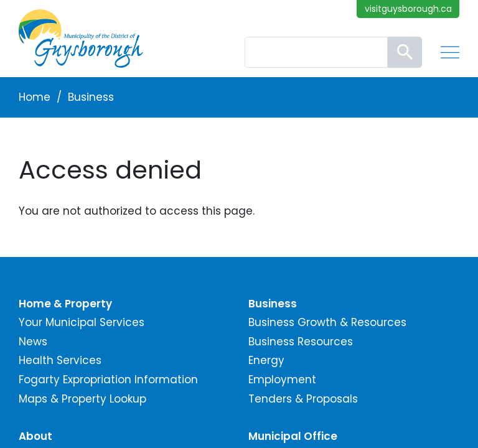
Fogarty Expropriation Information (108, 380)
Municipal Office (293, 436)
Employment (282, 380)
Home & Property (65, 304)
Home (35, 97)
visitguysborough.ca (408, 9)
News (33, 342)
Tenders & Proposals (303, 399)
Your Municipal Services (82, 322)
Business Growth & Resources (327, 322)
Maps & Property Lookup (82, 399)
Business (91, 97)
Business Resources (301, 342)
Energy (266, 360)
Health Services (60, 360)
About (35, 436)
